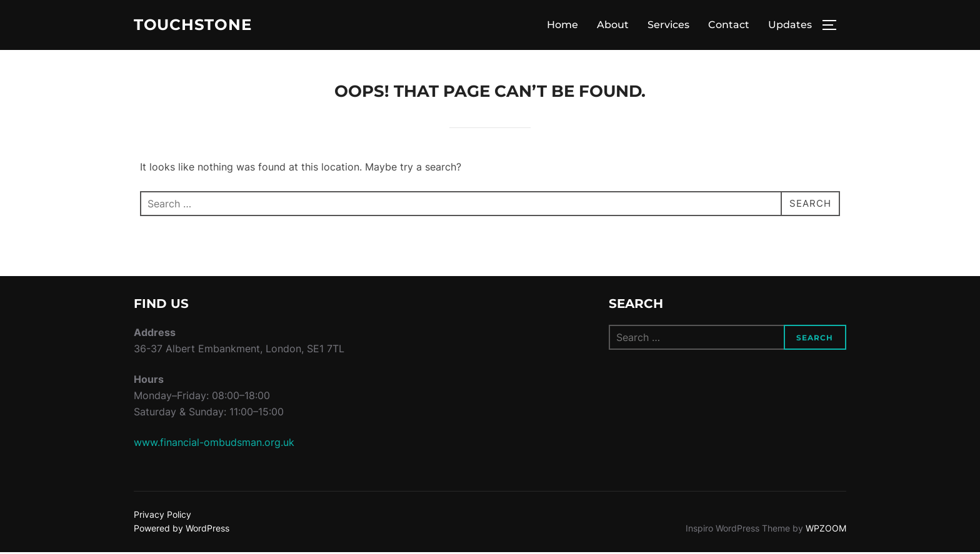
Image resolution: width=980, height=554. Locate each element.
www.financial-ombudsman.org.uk (214, 444)
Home (562, 26)
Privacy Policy (162, 516)
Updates (790, 26)
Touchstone (197, 26)
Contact (729, 26)
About (613, 26)
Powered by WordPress (182, 530)
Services (668, 26)
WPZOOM (826, 530)
